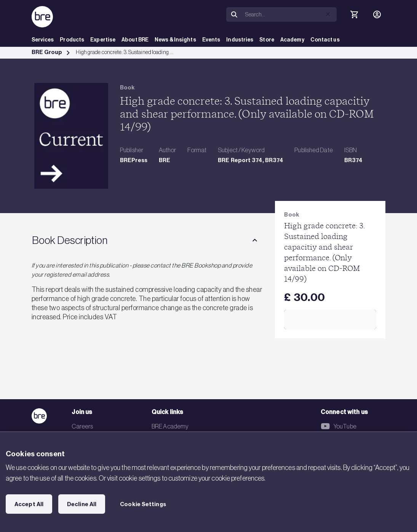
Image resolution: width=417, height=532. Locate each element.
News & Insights (175, 40)
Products (72, 40)
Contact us (325, 40)
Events (211, 40)
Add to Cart (330, 319)
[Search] (289, 14)
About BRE (135, 40)
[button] (328, 14)
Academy (292, 40)
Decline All (82, 504)
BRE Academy (170, 426)
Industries (240, 40)
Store (267, 40)
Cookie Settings (143, 504)
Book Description (70, 240)
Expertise (103, 40)
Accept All (29, 504)
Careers (82, 426)
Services (43, 40)
